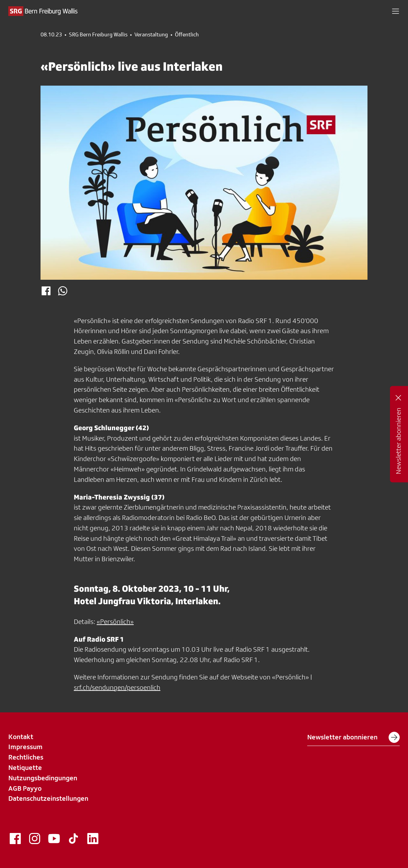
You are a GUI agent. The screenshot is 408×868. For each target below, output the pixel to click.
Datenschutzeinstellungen (48, 798)
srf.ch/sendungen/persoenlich (117, 687)
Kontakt (21, 737)
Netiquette (25, 767)
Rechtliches (26, 757)
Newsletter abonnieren (353, 737)
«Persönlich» (115, 622)
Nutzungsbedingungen (43, 778)
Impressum (25, 747)
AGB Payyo (25, 788)
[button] (396, 11)
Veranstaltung (151, 35)
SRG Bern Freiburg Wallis (98, 35)
